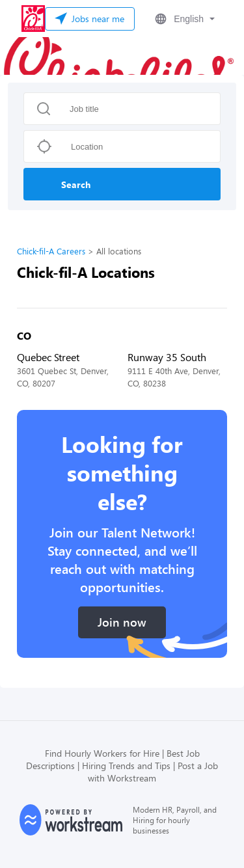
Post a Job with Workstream (153, 772)
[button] (183, 19)
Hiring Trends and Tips (126, 766)
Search (76, 184)
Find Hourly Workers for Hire (102, 753)
